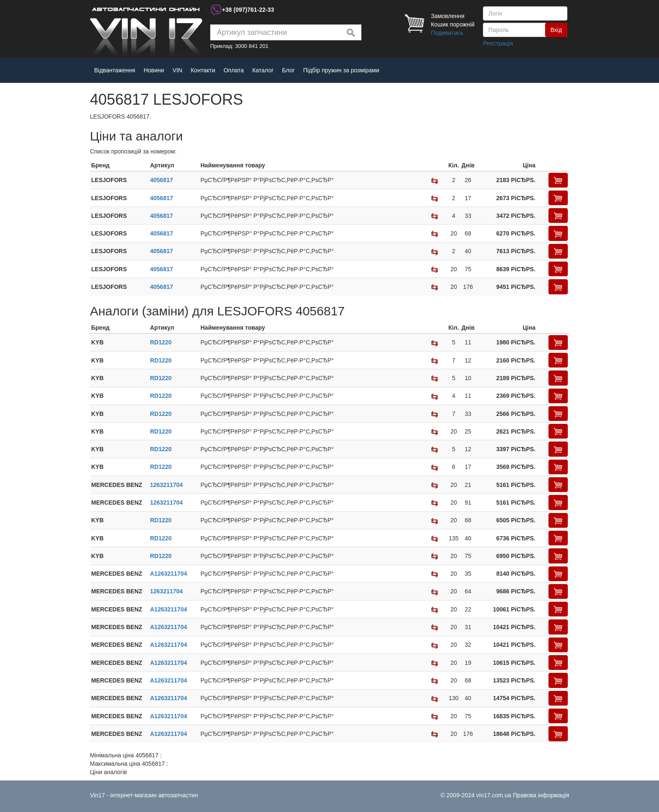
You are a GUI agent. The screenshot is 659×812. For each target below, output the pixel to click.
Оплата (234, 70)
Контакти (203, 70)
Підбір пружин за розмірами (341, 70)
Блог (288, 70)
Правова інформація (541, 795)
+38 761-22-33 (248, 10)
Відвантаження (115, 70)
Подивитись (447, 33)
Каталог (263, 70)
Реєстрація (498, 43)
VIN (177, 70)
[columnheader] (119, 165)
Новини (154, 70)
